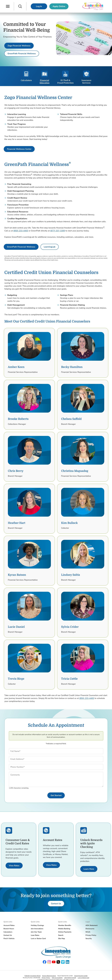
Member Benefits (65, 925)
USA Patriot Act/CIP (70, 978)
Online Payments (65, 932)
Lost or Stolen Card (38, 939)
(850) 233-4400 (21, 231)
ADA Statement (92, 925)
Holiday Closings (37, 925)
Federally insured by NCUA (33, 976)
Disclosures (90, 929)
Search (61, 935)
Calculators (8, 932)
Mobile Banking (64, 929)
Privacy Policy (91, 935)
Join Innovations (37, 929)
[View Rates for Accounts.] (51, 865)
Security (89, 939)
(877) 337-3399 (58, 231)
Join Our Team (36, 932)
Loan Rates (35, 935)
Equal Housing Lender (81, 976)
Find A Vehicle (9, 939)
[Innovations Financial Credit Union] (93, 6)
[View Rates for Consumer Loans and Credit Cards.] (14, 866)
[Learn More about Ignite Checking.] (89, 869)
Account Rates (9, 925)
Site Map (62, 939)
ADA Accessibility (57, 978)
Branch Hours (9, 929)
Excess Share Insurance (49, 976)
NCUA (88, 932)
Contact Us (8, 935)
